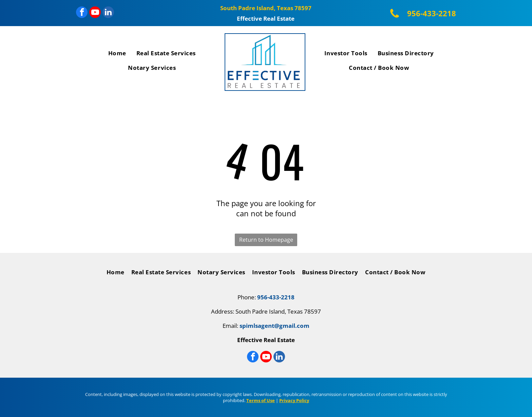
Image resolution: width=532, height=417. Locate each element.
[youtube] (95, 13)
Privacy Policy (294, 400)
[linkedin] (108, 13)
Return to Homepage (266, 240)
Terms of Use (261, 400)
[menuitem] (117, 55)
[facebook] (82, 13)
